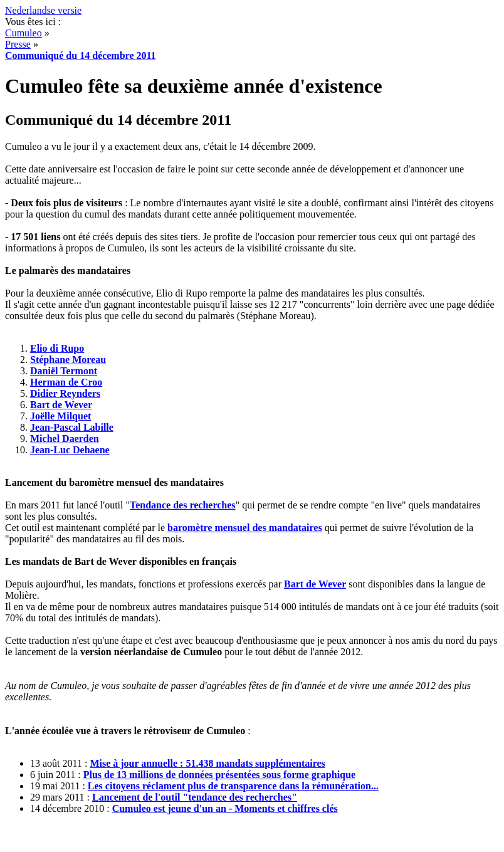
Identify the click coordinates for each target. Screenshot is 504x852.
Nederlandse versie (43, 10)
